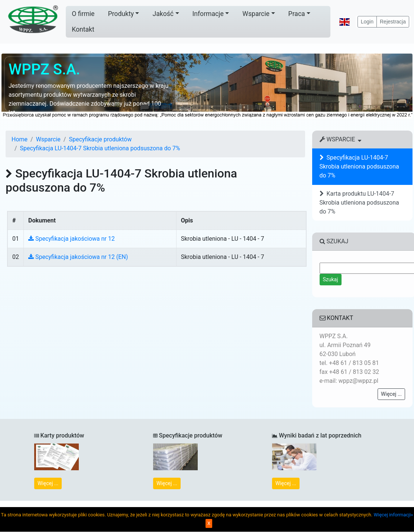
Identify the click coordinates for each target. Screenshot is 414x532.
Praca (297, 14)
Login (367, 22)
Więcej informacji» (393, 515)
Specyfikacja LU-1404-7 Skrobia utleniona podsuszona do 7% (100, 148)
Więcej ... (391, 394)
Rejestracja (393, 22)
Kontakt (83, 29)
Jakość (163, 14)
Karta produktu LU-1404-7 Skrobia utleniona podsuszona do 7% (359, 203)
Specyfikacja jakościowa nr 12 (72, 239)
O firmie (83, 14)
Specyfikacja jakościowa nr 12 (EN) (78, 257)
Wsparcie (256, 14)
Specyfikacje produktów (100, 139)
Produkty (121, 14)
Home (20, 139)
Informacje (208, 14)
